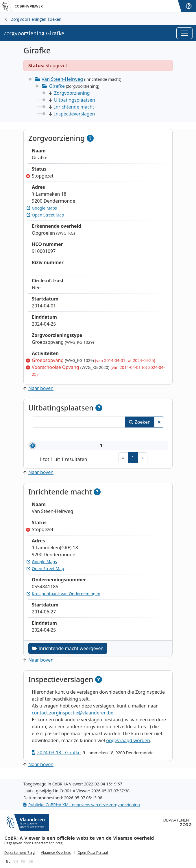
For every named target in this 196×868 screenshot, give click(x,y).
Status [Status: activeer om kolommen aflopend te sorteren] (143, 435)
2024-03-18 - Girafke (56, 757)
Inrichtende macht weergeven (68, 652)
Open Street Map (45, 215)
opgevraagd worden (128, 744)
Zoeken (140, 422)
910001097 (63, 447)
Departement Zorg (20, 853)
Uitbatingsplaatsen (72, 100)
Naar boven (38, 388)
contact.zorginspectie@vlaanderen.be (73, 717)
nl (8, 862)
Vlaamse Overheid (56, 853)
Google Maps (42, 208)
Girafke (57, 86)
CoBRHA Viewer (29, 6)
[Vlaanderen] (7, 6)
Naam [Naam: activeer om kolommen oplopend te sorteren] (94, 435)
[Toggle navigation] (184, 33)
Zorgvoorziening (70, 93)
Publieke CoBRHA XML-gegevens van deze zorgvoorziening (82, 805)
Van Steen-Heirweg (62, 79)
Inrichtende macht (72, 107)
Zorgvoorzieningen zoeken (36, 19)
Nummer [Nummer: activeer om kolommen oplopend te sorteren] (55, 435)
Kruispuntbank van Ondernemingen (63, 598)
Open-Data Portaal (93, 853)
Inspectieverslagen (72, 114)
